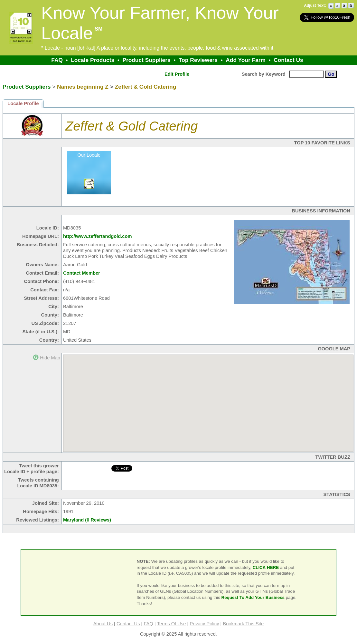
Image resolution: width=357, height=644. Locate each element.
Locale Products (93, 60)
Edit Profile (177, 74)
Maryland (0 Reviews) (87, 520)
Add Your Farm (246, 60)
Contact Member (82, 273)
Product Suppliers (146, 60)
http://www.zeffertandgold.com (98, 236)
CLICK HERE (266, 567)
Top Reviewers (198, 60)
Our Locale (89, 155)
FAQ (57, 60)
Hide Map (50, 358)
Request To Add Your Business (253, 597)
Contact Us (288, 60)
